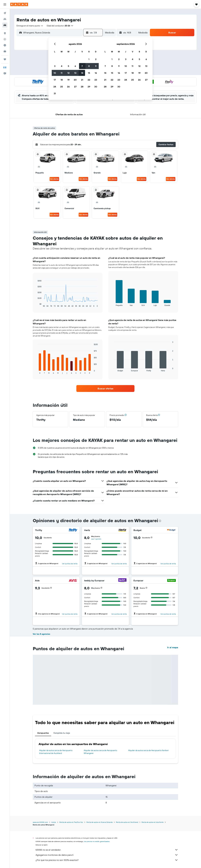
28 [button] (82, 87)
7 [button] (82, 66)
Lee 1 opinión (96, 539)
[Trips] (5, 59)
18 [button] (62, 80)
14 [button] (82, 73)
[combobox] (30, 26)
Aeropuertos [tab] (43, 733)
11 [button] (62, 73)
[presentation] (160, 521)
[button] (5, 4)
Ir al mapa (173, 647)
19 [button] (68, 80)
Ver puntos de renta (70, 564)
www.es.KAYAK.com (40, 822)
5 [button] (68, 66)
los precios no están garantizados (97, 841)
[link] (105, 389)
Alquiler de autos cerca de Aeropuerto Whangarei (100, 752)
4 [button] (62, 66)
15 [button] (89, 73)
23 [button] (96, 80)
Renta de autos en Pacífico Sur (71, 822)
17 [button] (55, 80)
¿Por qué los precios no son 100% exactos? (107, 860)
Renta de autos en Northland (127, 822)
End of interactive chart (36, 305)
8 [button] (89, 66)
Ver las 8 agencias (41, 634)
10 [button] (55, 73)
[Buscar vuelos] (5, 13)
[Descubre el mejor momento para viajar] (5, 45)
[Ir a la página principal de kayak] (19, 4)
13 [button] (75, 73)
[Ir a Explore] (5, 33)
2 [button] (96, 59)
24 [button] (55, 87)
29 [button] (89, 87)
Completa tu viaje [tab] (62, 733)
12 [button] (68, 73)
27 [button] (75, 87)
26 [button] (68, 87)
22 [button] (89, 80)
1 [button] (89, 59)
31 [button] (55, 93)
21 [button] (82, 80)
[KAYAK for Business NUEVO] (5, 51)
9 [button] (96, 66)
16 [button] (96, 73)
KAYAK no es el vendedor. (107, 850)
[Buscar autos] (5, 25)
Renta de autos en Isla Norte (153, 822)
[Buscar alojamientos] (5, 19)
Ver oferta (54, 179)
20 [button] (75, 80)
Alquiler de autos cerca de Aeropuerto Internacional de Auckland (56, 752)
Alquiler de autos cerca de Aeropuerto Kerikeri (148, 750)
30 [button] (96, 87)
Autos (54, 822)
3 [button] (55, 66)
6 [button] (75, 66)
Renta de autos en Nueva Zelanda (100, 822)
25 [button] (62, 87)
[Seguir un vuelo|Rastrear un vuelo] (5, 39)
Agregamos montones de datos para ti (107, 855)
